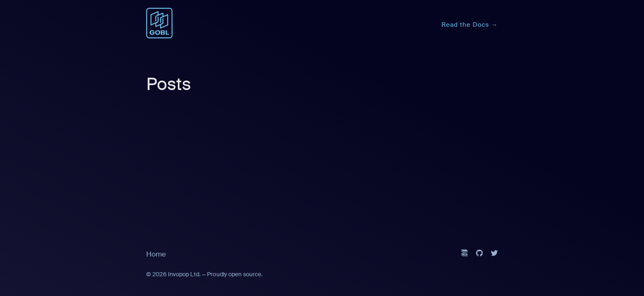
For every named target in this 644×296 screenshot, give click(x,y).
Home (156, 254)
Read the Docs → (470, 25)
